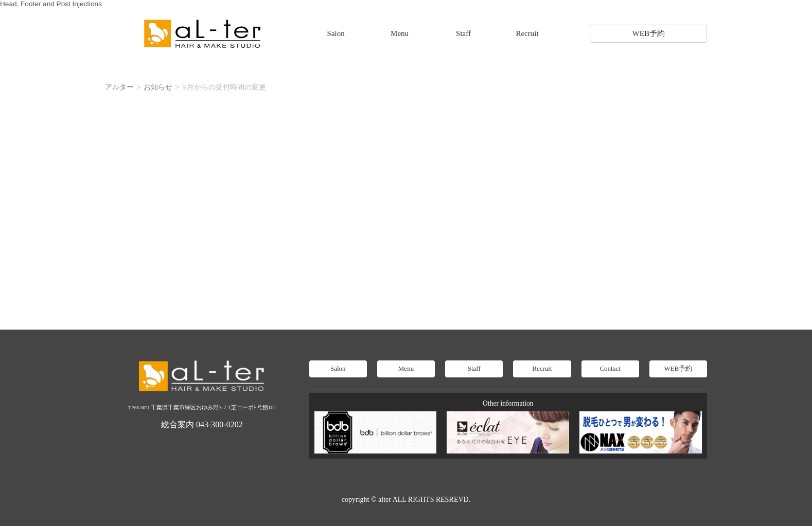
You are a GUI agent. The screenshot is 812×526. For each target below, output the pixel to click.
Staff (463, 33)
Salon (336, 33)
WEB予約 (649, 33)
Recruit (527, 33)
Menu (400, 33)
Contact (610, 368)
